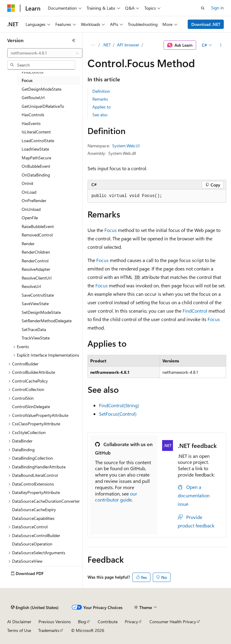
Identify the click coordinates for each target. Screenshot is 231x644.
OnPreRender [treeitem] (34, 200)
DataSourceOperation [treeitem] (32, 544)
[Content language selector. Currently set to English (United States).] (35, 608)
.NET (107, 45)
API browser (128, 45)
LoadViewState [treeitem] (35, 149)
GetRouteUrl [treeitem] (33, 97)
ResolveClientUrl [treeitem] (37, 278)
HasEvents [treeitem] (31, 123)
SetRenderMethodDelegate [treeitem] (47, 321)
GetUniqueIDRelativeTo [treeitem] (43, 106)
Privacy (131, 622)
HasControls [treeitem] (33, 115)
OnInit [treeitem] (28, 183)
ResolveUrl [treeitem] (31, 286)
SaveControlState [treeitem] (38, 295)
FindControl (195, 311)
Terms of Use (19, 630)
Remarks (100, 99)
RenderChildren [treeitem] (36, 252)
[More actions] (221, 45)
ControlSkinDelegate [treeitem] (31, 406)
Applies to (102, 107)
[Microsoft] (11, 8)
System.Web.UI (126, 146)
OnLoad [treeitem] (29, 192)
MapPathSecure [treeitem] (36, 158)
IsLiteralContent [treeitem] (36, 132)
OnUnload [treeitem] (31, 209)
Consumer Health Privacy (173, 622)
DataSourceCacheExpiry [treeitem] (34, 510)
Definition (101, 91)
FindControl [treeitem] (32, 72)
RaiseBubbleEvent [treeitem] (38, 226)
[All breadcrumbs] (93, 45)
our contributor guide (116, 497)
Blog (82, 622)
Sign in (217, 8)
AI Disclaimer (19, 622)
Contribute (108, 622)
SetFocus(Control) (118, 414)
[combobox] (45, 53)
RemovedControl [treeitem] (37, 235)
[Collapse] (74, 40)
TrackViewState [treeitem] (36, 338)
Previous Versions (55, 622)
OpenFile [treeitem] (30, 218)
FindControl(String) (119, 405)
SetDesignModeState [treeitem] (41, 312)
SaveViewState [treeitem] (35, 303)
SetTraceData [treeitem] (34, 329)
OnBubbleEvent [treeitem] (36, 166)
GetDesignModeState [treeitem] (42, 89)
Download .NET (206, 24)
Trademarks (49, 630)
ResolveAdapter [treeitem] (36, 269)
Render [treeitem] (28, 244)
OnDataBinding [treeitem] (36, 175)
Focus (111, 230)
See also (100, 115)
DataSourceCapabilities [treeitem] (33, 518)
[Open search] (203, 8)
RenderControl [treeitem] (35, 261)
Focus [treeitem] (27, 80)
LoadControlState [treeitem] (38, 141)
